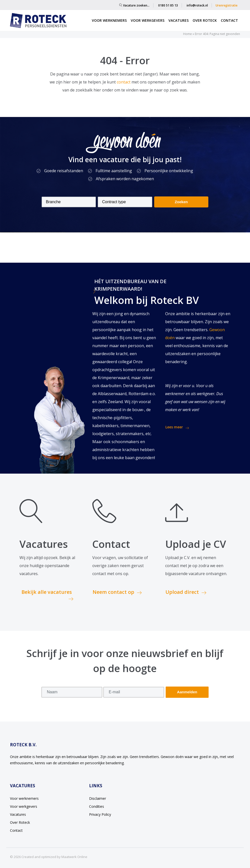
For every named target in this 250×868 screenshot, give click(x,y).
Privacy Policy (100, 814)
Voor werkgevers (148, 20)
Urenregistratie (227, 5)
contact (124, 82)
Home (187, 34)
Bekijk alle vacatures (48, 595)
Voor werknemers (109, 20)
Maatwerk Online (74, 857)
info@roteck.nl (197, 5)
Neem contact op (117, 592)
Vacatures (179, 20)
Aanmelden (187, 692)
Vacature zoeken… (134, 5)
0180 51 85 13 (168, 5)
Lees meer (177, 427)
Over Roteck (205, 20)
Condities (97, 806)
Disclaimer (98, 798)
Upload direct (186, 592)
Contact (229, 20)
